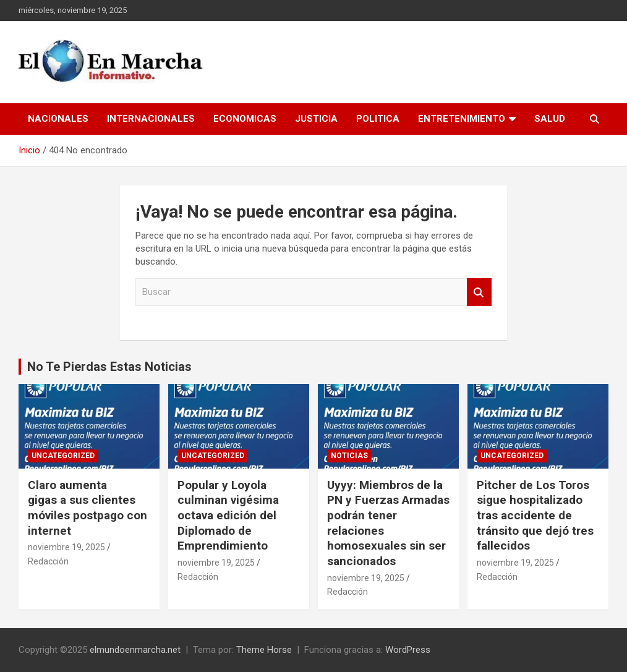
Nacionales (58, 119)
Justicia (316, 119)
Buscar (479, 292)
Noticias (349, 456)
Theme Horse (264, 650)
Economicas (245, 119)
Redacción (48, 561)
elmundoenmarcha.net (135, 650)
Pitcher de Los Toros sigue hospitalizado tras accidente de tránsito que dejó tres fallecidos (535, 516)
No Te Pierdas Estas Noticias (109, 367)
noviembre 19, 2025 (66, 547)
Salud (550, 119)
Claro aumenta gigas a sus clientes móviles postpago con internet (87, 508)
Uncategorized (63, 456)
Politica (378, 119)
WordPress (408, 650)
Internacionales (151, 119)
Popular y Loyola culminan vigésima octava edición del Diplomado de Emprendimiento (228, 516)
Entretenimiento (462, 119)
